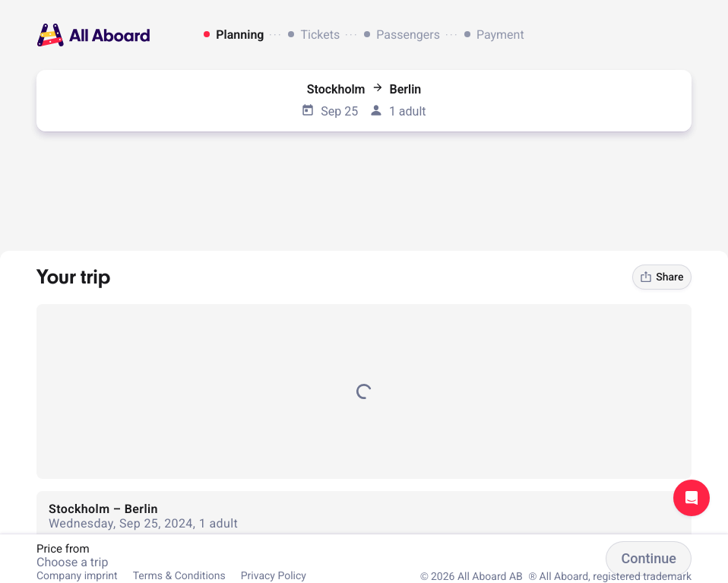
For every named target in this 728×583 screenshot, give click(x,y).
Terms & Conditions (179, 576)
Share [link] (662, 277)
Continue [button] (649, 558)
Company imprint (77, 576)
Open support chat (692, 498)
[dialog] (364, 35)
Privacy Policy (274, 576)
